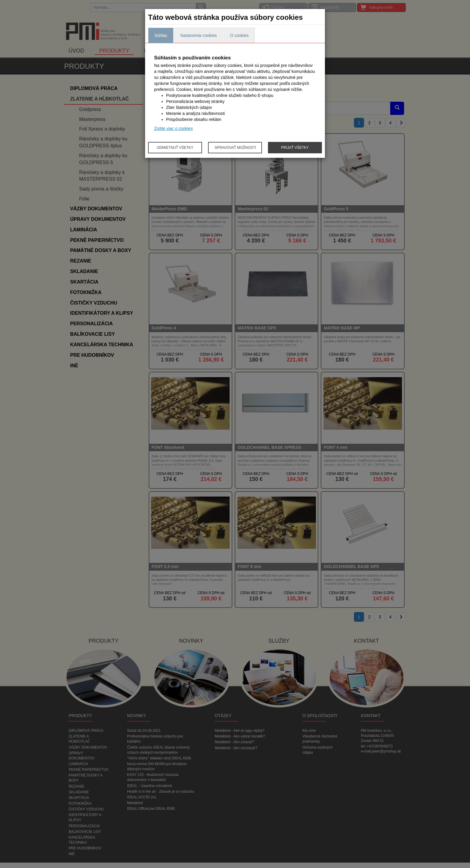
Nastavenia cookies (199, 35)
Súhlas (161, 35)
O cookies (239, 35)
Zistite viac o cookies (173, 128)
